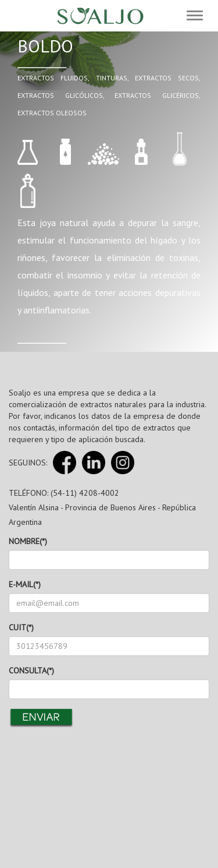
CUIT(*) (21, 627)
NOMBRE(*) (28, 541)
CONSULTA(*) (31, 671)
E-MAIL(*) (25, 584)
